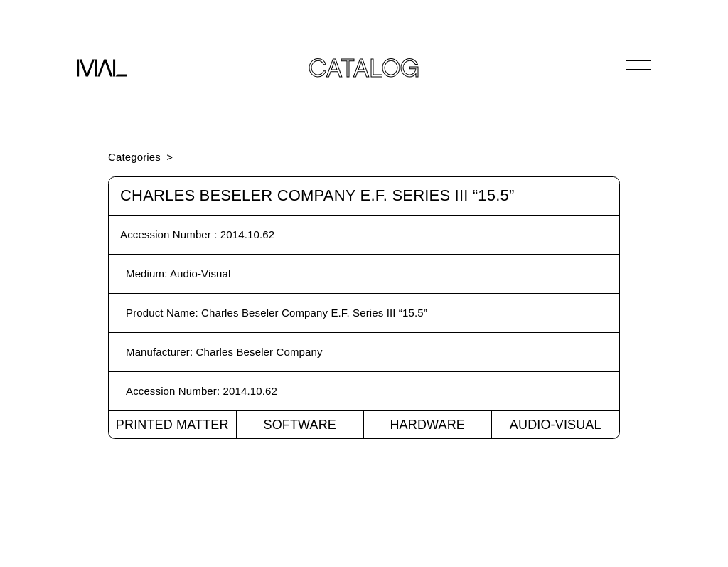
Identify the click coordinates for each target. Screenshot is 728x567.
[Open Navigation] (638, 69)
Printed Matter (172, 425)
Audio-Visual (556, 425)
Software (300, 425)
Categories (134, 157)
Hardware (427, 425)
